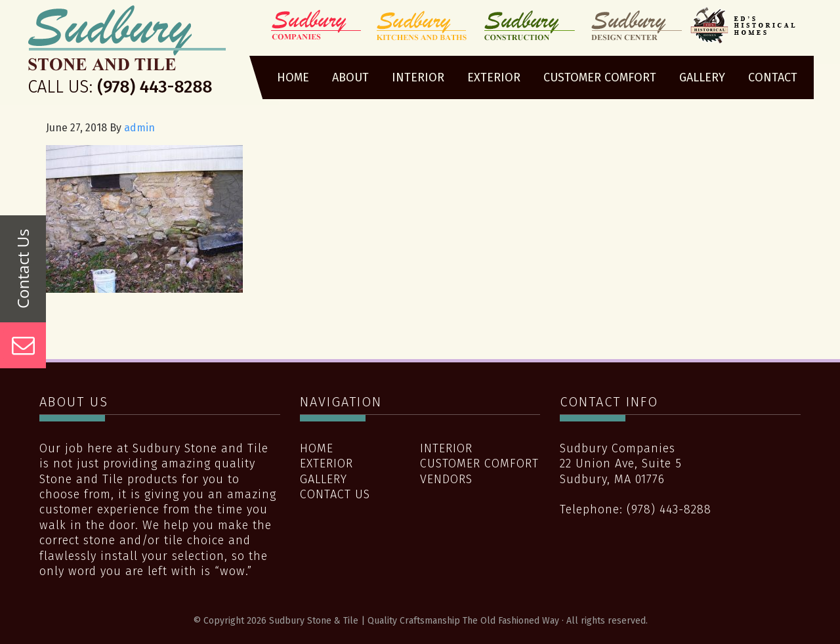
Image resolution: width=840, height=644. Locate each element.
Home (317, 448)
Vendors (446, 479)
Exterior (326, 463)
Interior (446, 448)
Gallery (324, 479)
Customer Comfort (479, 463)
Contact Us (335, 494)
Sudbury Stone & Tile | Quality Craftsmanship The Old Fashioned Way (127, 54)
